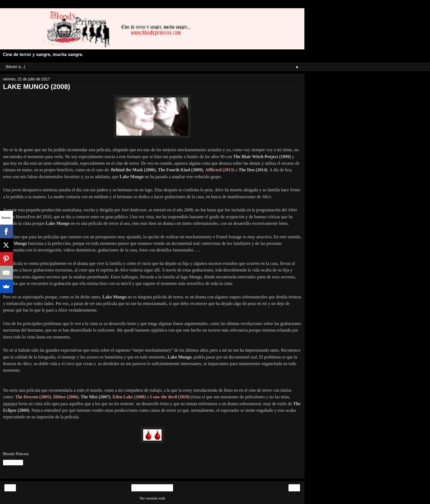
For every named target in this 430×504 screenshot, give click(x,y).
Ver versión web (152, 498)
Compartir (13, 463)
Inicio (152, 488)
